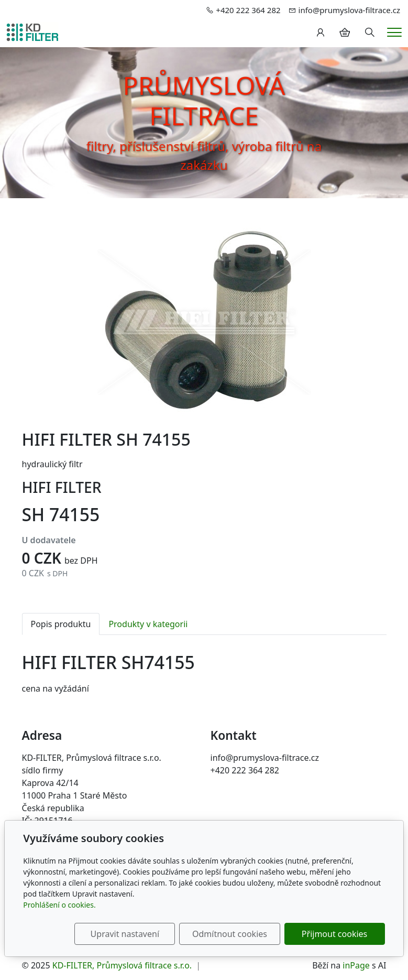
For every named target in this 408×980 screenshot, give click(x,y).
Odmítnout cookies (230, 934)
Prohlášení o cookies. (59, 905)
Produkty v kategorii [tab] (148, 624)
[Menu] (394, 32)
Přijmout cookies (334, 934)
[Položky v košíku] (345, 33)
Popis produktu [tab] (61, 624)
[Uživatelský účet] (321, 33)
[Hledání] (370, 33)
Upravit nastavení (125, 934)
